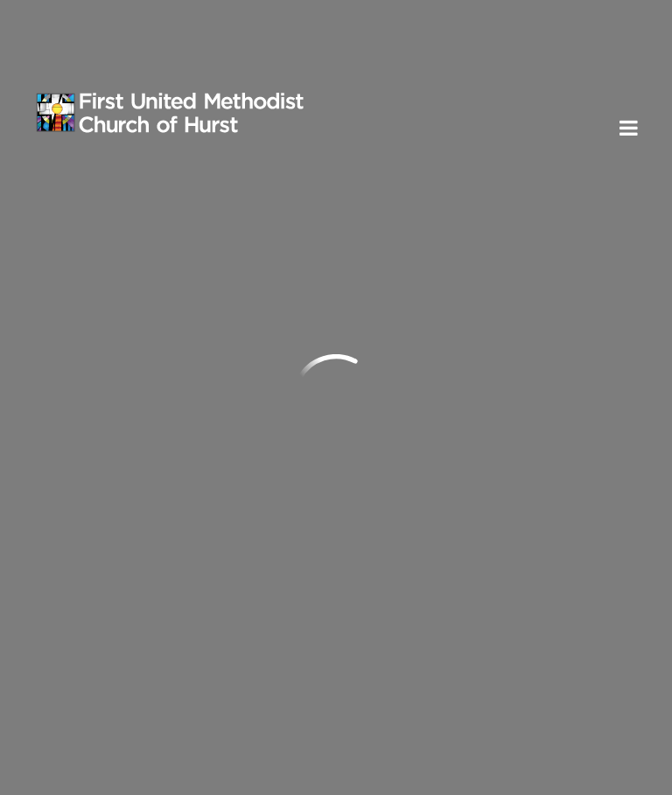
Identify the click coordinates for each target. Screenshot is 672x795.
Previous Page (108, 236)
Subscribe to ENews (125, 664)
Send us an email (95, 394)
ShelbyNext (601, 777)
